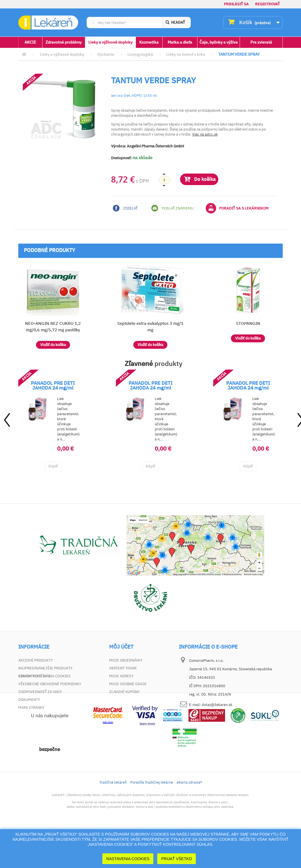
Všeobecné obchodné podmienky (50, 684)
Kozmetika (149, 42)
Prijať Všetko (177, 859)
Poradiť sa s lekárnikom (237, 208)
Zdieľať (125, 208)
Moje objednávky (126, 660)
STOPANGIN (248, 323)
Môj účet (121, 647)
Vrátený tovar (123, 668)
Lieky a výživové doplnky (110, 42)
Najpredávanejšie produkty (45, 668)
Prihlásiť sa (236, 4)
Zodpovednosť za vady (40, 692)
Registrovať (268, 4)
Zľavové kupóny (124, 692)
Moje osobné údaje (128, 684)
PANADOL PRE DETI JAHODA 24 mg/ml (53, 385)
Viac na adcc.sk (205, 134)
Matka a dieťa (180, 42)
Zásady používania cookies (44, 715)
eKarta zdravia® (189, 822)
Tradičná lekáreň (113, 822)
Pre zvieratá (261, 42)
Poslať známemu (172, 208)
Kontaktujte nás (34, 676)
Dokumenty (29, 700)
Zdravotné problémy (64, 42)
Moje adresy (121, 676)
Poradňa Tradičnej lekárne (152, 822)
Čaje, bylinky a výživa (219, 42)
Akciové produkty (36, 660)
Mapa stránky (31, 708)
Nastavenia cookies (128, 859)
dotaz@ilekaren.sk (217, 705)
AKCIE (30, 42)
